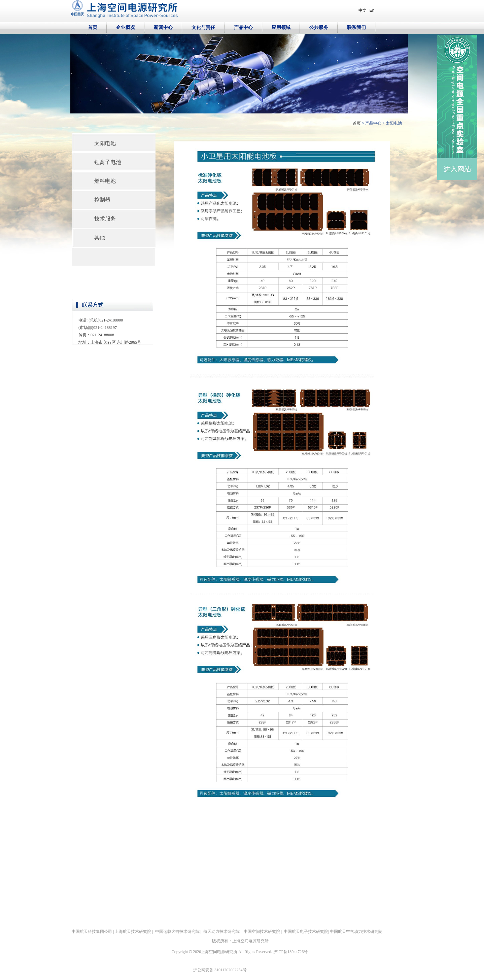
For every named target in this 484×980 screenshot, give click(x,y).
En (372, 10)
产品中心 (373, 123)
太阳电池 (394, 123)
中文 (362, 10)
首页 (357, 123)
